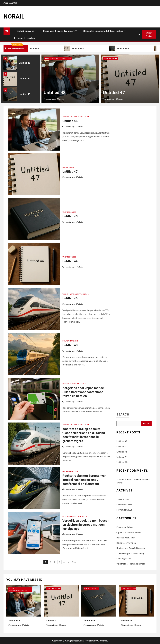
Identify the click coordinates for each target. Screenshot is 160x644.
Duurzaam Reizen (70, 341)
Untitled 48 (34, 48)
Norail (14, 16)
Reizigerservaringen (126, 543)
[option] (21, 64)
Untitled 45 (124, 48)
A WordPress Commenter (129, 479)
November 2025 (124, 510)
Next (74, 562)
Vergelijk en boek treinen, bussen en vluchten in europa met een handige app (86, 525)
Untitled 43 (70, 298)
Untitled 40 (70, 345)
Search (123, 415)
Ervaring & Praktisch (25, 38)
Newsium (89, 641)
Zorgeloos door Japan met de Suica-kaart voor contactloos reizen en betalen (83, 392)
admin (61, 99)
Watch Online (149, 34)
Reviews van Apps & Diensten (75, 516)
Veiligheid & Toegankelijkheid (131, 564)
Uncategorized (111, 58)
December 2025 (124, 504)
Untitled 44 (70, 261)
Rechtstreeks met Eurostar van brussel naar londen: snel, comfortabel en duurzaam (84, 480)
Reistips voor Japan (126, 538)
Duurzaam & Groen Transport (59, 31)
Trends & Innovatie (24, 31)
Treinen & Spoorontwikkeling (58, 58)
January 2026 (123, 499)
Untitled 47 (79, 48)
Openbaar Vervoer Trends (74, 384)
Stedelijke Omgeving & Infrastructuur (103, 31)
